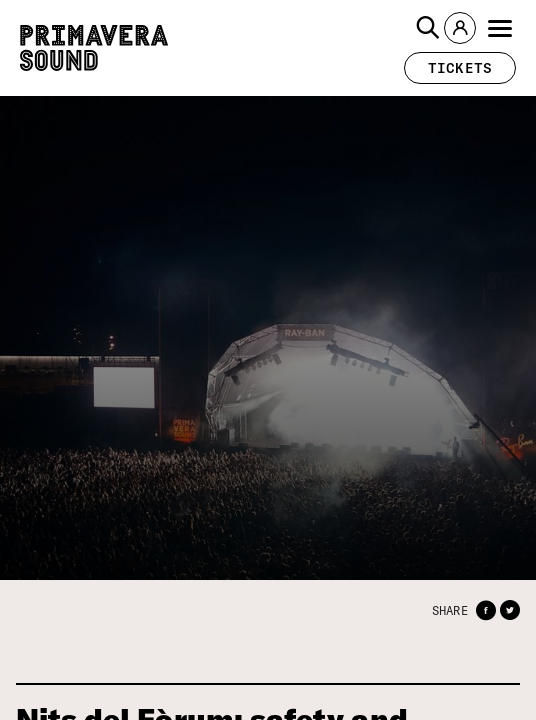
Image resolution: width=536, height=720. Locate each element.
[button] (428, 28)
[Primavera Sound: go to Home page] (94, 48)
